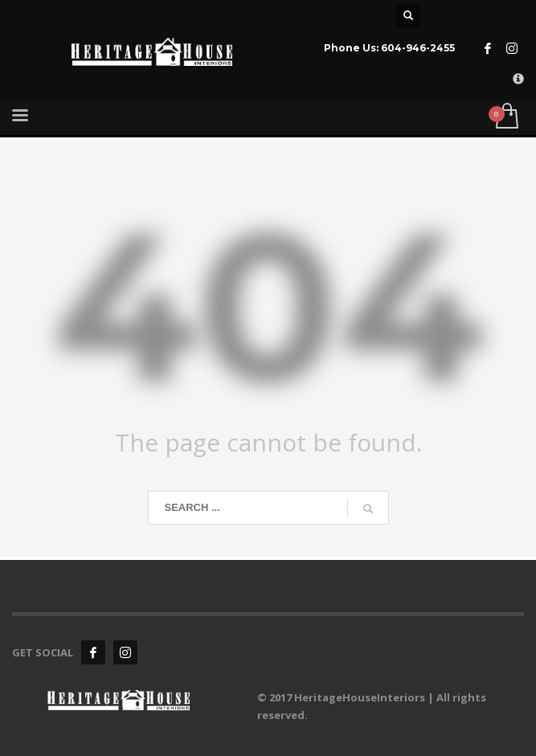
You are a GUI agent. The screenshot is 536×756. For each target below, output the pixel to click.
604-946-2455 (418, 48)
